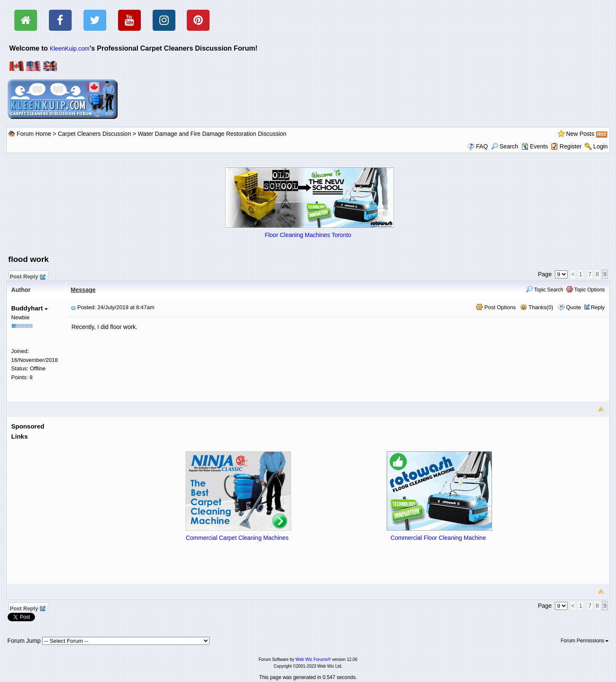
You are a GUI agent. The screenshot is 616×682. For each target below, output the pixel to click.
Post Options (496, 307)
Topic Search (545, 290)
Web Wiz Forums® (313, 659)
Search (505, 146)
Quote (573, 307)
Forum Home (34, 134)
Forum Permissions (585, 641)
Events (535, 146)
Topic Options (586, 290)
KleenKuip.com (70, 49)
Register (570, 146)
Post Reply (27, 275)
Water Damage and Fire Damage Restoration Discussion (212, 134)
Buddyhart (30, 308)
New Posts (580, 134)
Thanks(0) (537, 307)
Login (600, 146)
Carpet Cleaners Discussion (94, 134)
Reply (598, 307)
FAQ (482, 146)
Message (83, 290)
